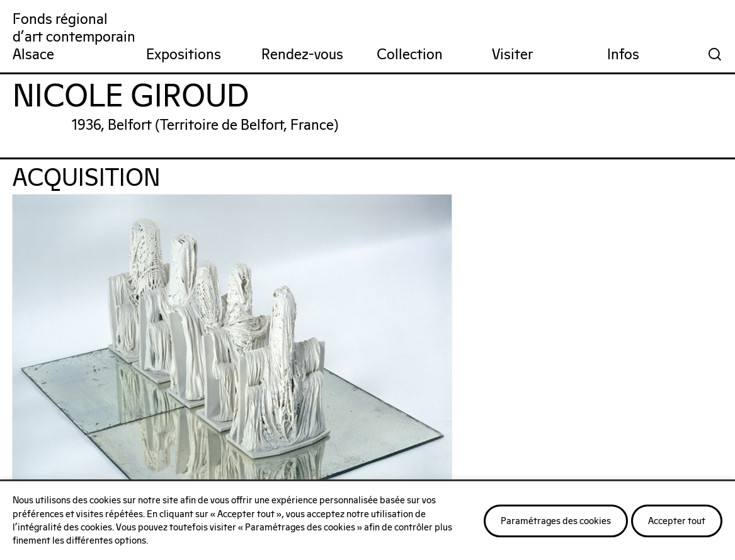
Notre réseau (339, 443)
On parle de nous (112, 443)
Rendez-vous (302, 55)
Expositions (184, 55)
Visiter (512, 55)
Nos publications (595, 443)
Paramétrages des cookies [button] (556, 521)
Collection (410, 55)
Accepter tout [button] (677, 521)
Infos (623, 55)
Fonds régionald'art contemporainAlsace (74, 37)
